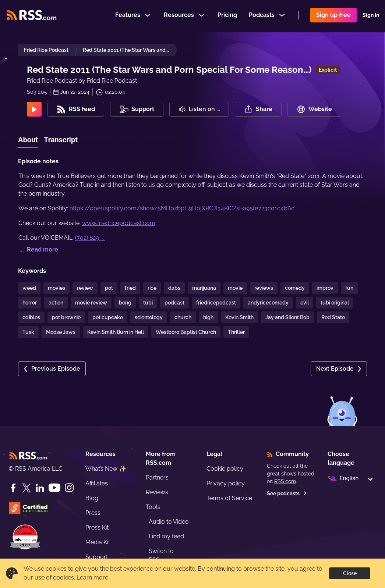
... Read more (38, 250)
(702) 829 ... (90, 238)
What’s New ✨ (106, 469)
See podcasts (287, 493)
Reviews (157, 492)
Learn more (92, 578)
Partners (157, 477)
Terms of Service (229, 498)
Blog (92, 498)
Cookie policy (225, 469)
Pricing (227, 16)
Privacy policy (226, 483)
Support (97, 557)
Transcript (61, 140)
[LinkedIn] (40, 488)
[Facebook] (13, 488)
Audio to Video (169, 522)
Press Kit (97, 528)
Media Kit (98, 542)
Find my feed (166, 536)
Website (314, 109)
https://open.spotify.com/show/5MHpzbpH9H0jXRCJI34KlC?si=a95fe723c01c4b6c (182, 208)
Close (350, 573)
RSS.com (285, 481)
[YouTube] (54, 488)
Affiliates (97, 483)
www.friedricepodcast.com (119, 223)
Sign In (371, 16)
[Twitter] (27, 488)
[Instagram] (69, 488)
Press (93, 513)
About (28, 140)
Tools (153, 507)
